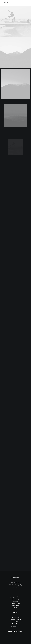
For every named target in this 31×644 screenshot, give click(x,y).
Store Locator (16, 605)
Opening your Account (15, 597)
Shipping (15, 601)
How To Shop (15, 599)
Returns (15, 608)
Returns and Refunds (15, 620)
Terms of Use (16, 624)
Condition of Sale (16, 626)
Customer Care (16, 617)
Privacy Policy (15, 622)
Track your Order (16, 603)
